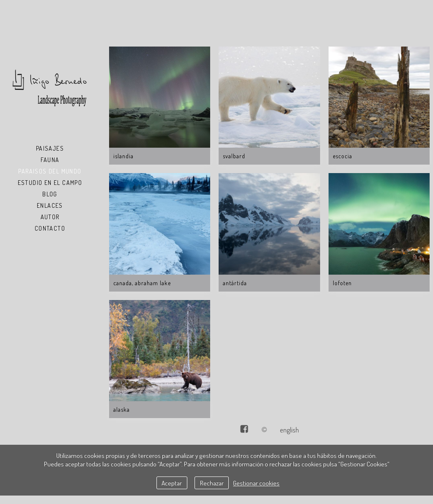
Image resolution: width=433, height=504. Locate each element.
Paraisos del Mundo (50, 171)
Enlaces (50, 205)
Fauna (50, 160)
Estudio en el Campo (50, 183)
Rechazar (212, 483)
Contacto (50, 228)
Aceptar (172, 483)
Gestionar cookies (256, 483)
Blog (50, 194)
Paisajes (50, 148)
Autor (50, 217)
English (289, 430)
